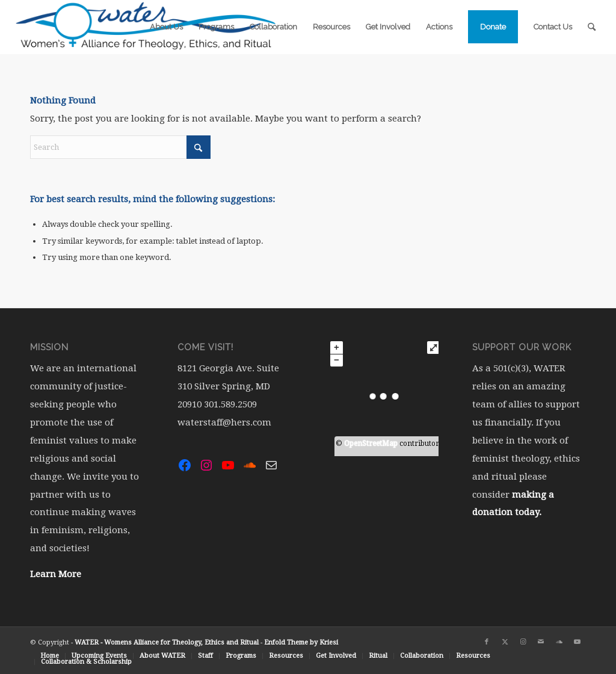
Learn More (56, 574)
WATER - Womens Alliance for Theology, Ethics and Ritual (167, 642)
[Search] (592, 27)
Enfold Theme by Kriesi (301, 642)
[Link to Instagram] (523, 642)
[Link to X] (505, 642)
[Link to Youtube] (577, 642)
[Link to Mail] (541, 642)
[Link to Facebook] (487, 642)
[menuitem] (166, 27)
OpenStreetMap (371, 444)
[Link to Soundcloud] (559, 642)
